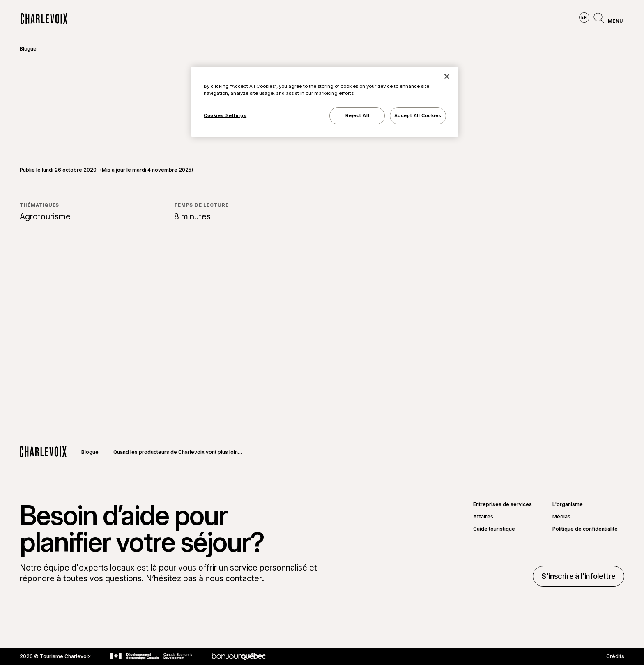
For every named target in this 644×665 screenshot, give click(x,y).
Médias (561, 517)
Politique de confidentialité (585, 529)
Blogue (28, 49)
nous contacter (234, 578)
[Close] (447, 76)
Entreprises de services (503, 504)
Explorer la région (216, 19)
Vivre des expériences (373, 19)
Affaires (483, 517)
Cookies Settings (225, 115)
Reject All (358, 115)
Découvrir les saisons (292, 19)
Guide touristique (494, 529)
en (584, 17)
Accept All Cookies (418, 115)
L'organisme (568, 504)
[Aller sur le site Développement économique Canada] (151, 656)
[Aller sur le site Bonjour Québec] (239, 657)
